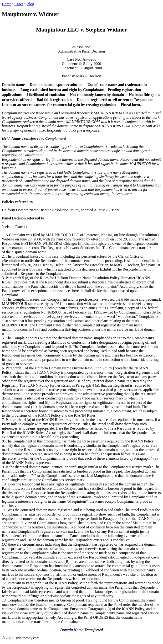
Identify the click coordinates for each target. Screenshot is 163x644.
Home (7, 4)
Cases (19, 4)
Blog (30, 4)
